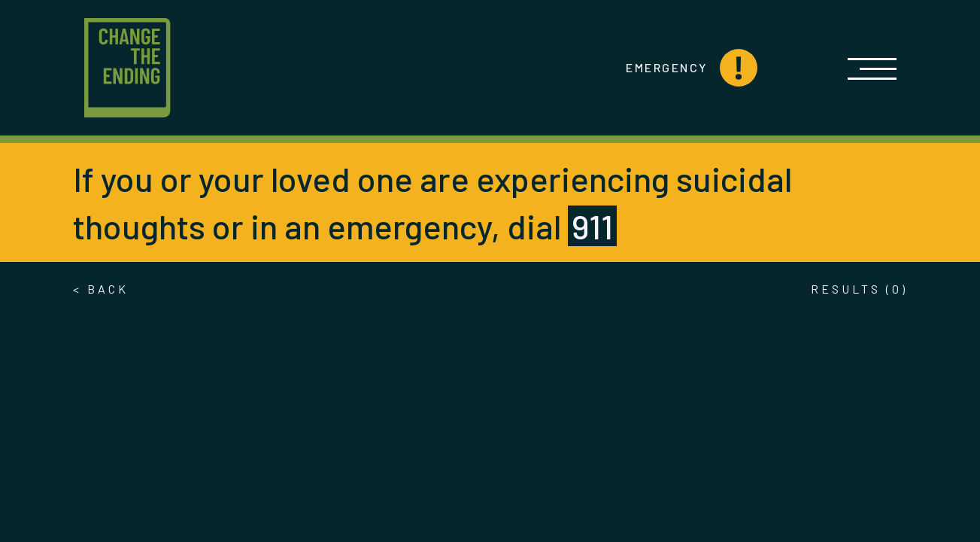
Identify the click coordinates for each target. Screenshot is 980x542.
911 (592, 226)
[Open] (872, 68)
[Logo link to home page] (127, 68)
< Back (101, 289)
